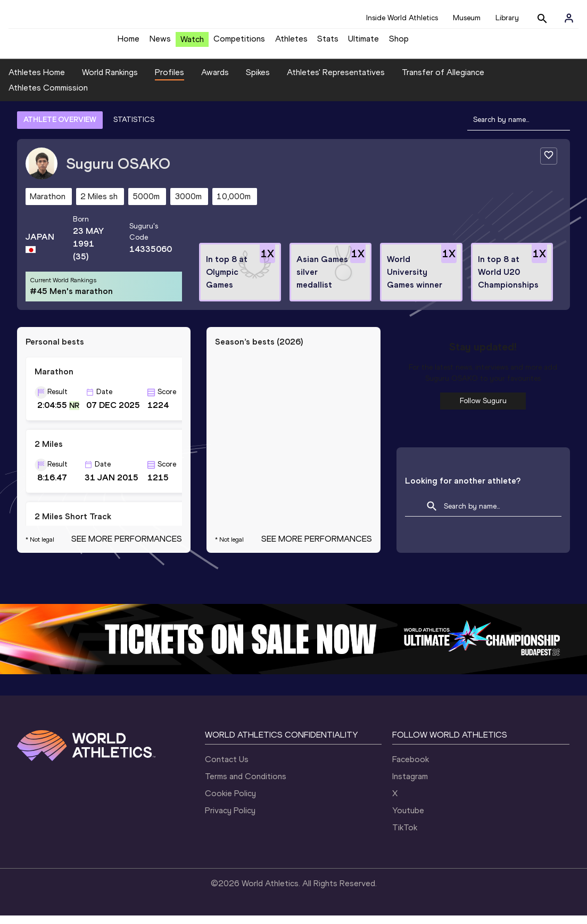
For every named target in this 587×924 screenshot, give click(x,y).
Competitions (239, 43)
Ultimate (363, 43)
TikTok (405, 836)
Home (129, 43)
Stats (328, 43)
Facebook (411, 768)
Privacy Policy (230, 819)
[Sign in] (569, 18)
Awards (215, 80)
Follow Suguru (483, 409)
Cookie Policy (230, 802)
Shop (399, 43)
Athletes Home (37, 80)
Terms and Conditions (246, 785)
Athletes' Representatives (336, 80)
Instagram (410, 785)
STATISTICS (134, 128)
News (160, 43)
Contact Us (227, 768)
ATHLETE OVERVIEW (60, 128)
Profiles (170, 80)
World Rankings (110, 80)
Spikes (258, 80)
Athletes (291, 43)
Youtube (408, 819)
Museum (467, 18)
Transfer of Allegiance (443, 80)
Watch (192, 43)
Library (507, 18)
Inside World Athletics (402, 18)
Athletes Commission (48, 96)
